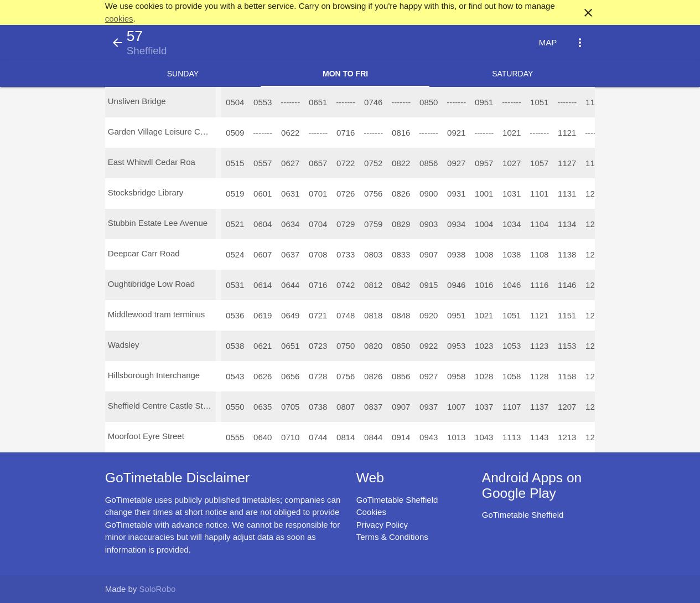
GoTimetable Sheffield (397, 500)
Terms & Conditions (392, 537)
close (588, 13)
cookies (119, 19)
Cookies (371, 512)
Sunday (183, 74)
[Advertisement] (350, 572)
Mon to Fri (345, 74)
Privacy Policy (382, 525)
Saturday (512, 74)
